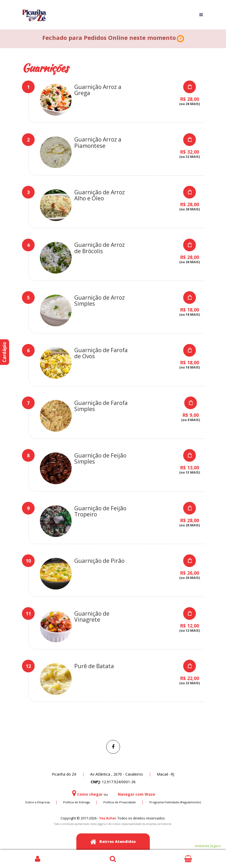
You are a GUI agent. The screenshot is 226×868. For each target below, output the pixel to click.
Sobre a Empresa (37, 802)
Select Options (190, 87)
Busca (113, 859)
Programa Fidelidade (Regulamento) (175, 802)
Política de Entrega (77, 802)
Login (38, 859)
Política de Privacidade (120, 802)
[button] (180, 39)
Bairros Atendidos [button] (113, 842)
